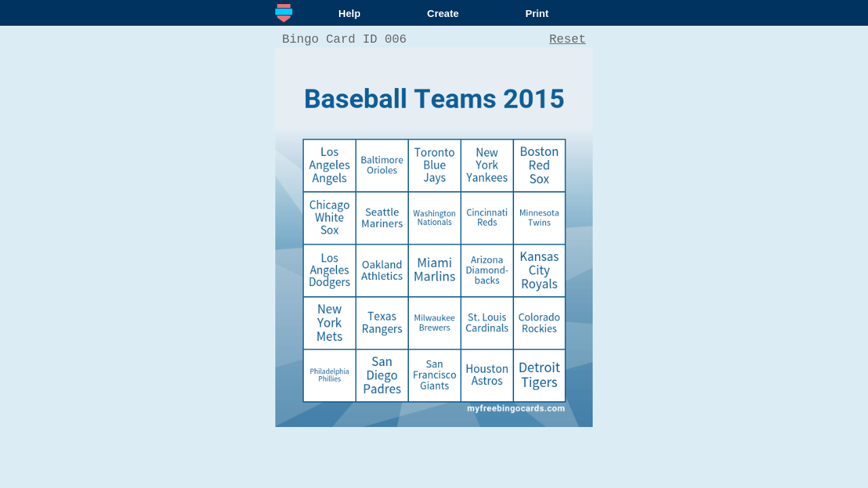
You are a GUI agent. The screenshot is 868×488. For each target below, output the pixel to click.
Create (443, 13)
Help (350, 13)
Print (537, 13)
